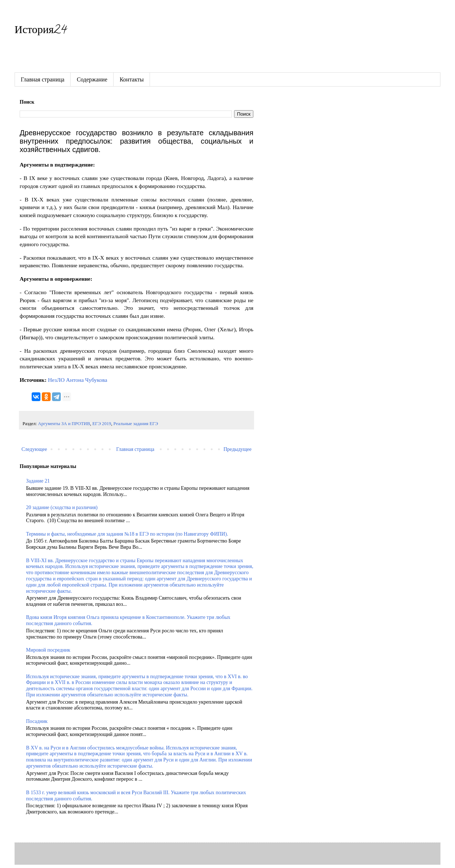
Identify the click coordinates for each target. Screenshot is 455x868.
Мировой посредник (48, 650)
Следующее (34, 449)
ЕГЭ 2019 (102, 424)
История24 (41, 31)
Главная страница (43, 79)
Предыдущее (238, 449)
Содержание (92, 79)
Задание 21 (38, 481)
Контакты (132, 79)
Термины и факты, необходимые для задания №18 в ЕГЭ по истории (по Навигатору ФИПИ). (127, 534)
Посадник (37, 721)
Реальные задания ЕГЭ (136, 424)
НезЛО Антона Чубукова (78, 380)
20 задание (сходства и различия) (62, 507)
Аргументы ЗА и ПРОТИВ (64, 424)
